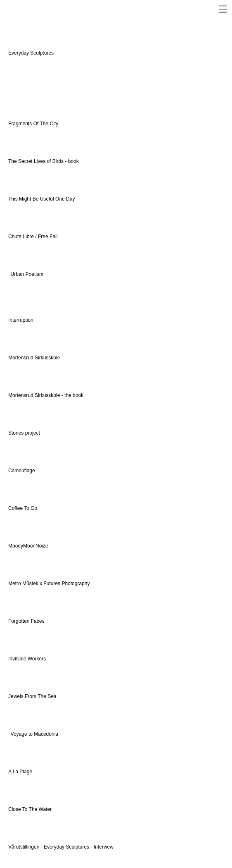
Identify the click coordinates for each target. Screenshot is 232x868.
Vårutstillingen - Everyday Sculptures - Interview (62, 847)
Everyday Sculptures (32, 53)
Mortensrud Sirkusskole (34, 358)
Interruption (21, 320)
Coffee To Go (23, 508)
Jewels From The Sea (32, 696)
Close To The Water (30, 809)
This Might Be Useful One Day (41, 199)
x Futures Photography (64, 583)
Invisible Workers (27, 659)
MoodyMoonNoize (28, 546)
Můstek (30, 583)
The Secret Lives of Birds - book (44, 161)
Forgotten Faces (26, 621)
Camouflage (22, 471)
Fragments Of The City (34, 124)
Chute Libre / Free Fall (33, 237)
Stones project (24, 433)
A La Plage (20, 772)
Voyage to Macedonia (34, 734)
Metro (15, 583)
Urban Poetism (27, 274)
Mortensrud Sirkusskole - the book (46, 395)
